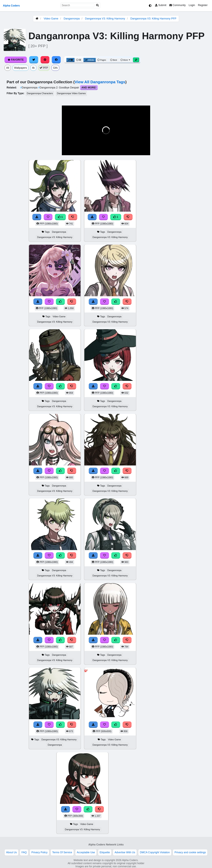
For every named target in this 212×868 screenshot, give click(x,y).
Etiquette (105, 852)
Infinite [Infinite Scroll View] (90, 60)
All (8, 68)
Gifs (55, 68)
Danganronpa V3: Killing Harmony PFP (153, 19)
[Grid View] (71, 60)
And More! (89, 88)
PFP (44, 68)
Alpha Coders (11, 6)
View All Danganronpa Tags (100, 82)
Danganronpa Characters (40, 93)
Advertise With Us (125, 852)
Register (203, 5)
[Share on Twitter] (34, 60)
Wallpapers (21, 68)
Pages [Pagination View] (102, 60)
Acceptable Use (86, 852)
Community (177, 5)
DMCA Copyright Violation (155, 852)
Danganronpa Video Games (71, 93)
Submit (161, 5)
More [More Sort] (126, 60)
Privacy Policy (39, 852)
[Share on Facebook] (56, 60)
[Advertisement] (190, 204)
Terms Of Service (62, 852)
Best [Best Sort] (114, 60)
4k (33, 68)
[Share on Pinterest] (45, 60)
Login (192, 5)
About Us (11, 852)
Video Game (51, 19)
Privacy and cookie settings (190, 852)
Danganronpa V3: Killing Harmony (105, 19)
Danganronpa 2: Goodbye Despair (59, 88)
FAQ (24, 852)
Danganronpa (72, 19)
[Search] (97, 5)
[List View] (79, 60)
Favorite (16, 60)
